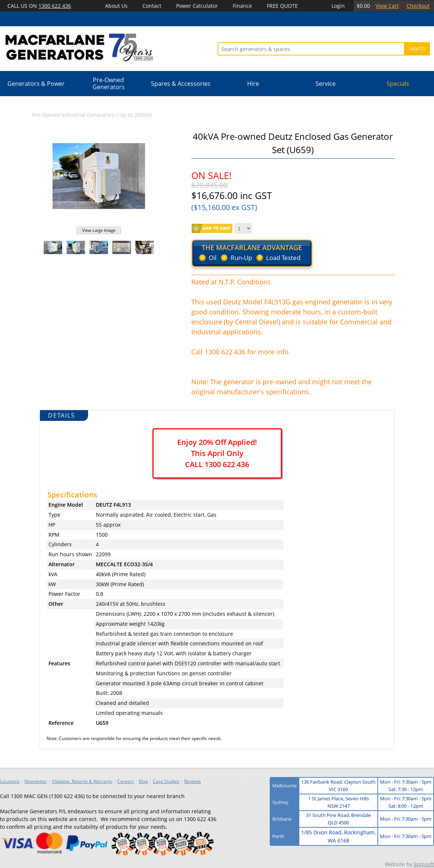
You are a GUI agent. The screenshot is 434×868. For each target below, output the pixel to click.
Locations (10, 781)
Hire (253, 84)
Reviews (193, 781)
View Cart (387, 6)
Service (326, 84)
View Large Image (99, 230)
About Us (116, 6)
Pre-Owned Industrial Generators (73, 115)
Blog (143, 781)
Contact (152, 6)
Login (338, 6)
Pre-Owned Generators (109, 83)
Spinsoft (424, 864)
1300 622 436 (55, 6)
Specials (398, 84)
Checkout (418, 6)
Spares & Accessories (181, 84)
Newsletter (36, 781)
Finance (242, 6)
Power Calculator (197, 6)
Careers (126, 781)
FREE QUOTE (282, 6)
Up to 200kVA (136, 115)
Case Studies (166, 781)
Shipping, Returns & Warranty (82, 781)
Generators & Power (36, 84)
